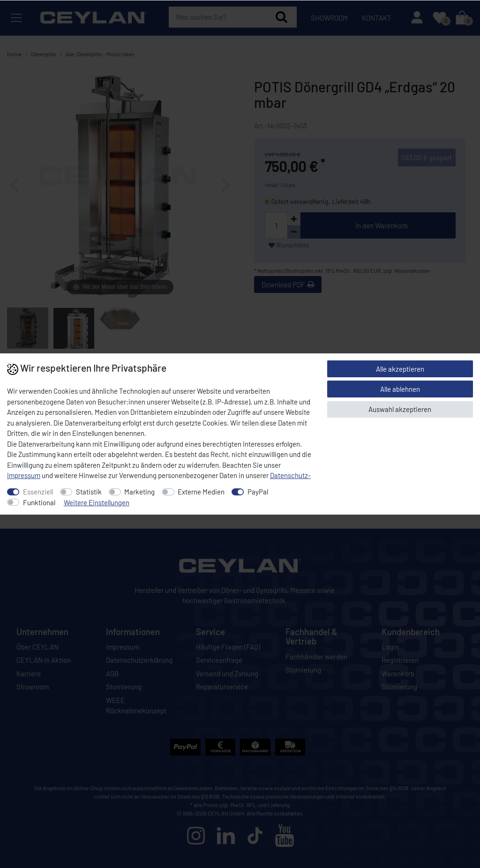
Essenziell (38, 492)
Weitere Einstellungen (97, 502)
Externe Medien (201, 492)
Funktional (39, 502)
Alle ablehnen (400, 389)
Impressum (24, 475)
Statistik (89, 492)
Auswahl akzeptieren (400, 409)
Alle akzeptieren (400, 369)
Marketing (139, 492)
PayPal (258, 492)
